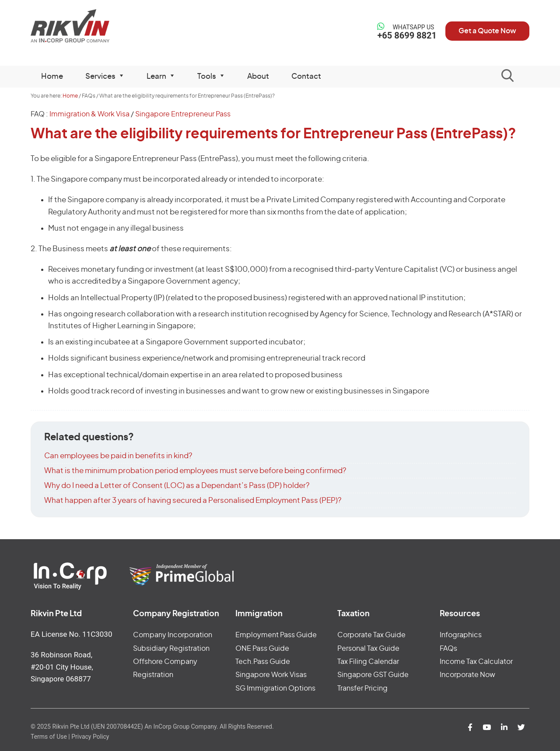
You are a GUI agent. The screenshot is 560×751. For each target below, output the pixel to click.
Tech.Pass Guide (263, 662)
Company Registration (176, 614)
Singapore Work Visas (271, 675)
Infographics (461, 635)
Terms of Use (49, 737)
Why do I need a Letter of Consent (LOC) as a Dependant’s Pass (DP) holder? (177, 486)
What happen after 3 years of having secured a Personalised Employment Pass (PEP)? (193, 500)
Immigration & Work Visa (89, 114)
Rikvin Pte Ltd (88, 26)
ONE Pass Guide (262, 649)
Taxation (353, 614)
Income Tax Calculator (476, 662)
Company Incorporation (173, 635)
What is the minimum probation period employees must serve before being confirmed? (195, 471)
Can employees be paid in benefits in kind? (118, 456)
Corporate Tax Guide (371, 635)
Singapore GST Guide (373, 675)
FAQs (448, 649)
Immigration (259, 614)
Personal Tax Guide (368, 649)
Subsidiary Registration (171, 649)
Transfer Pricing (362, 688)
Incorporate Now (467, 675)
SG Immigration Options (275, 688)
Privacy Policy (90, 737)
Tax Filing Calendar (368, 662)
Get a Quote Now (487, 31)
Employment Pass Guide (276, 635)
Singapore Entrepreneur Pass (183, 114)
